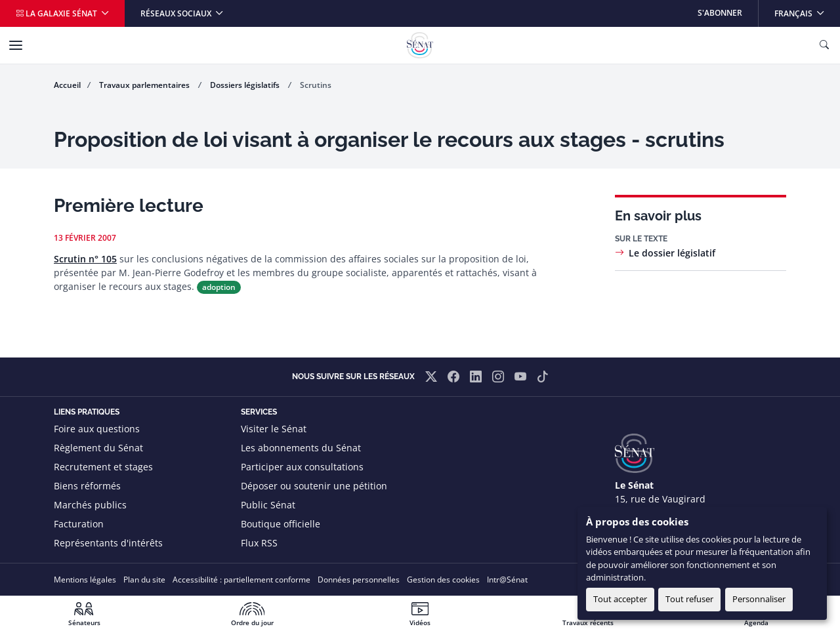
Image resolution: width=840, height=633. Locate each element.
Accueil (67, 85)
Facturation (79, 524)
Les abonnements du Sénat (301, 448)
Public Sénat (268, 505)
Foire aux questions (97, 429)
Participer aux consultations (302, 467)
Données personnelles (359, 580)
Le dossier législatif (672, 253)
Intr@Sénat (507, 580)
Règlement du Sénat (98, 448)
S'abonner (720, 13)
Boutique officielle (281, 524)
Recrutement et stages (103, 467)
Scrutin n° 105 (85, 259)
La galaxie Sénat (57, 13)
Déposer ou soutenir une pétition (314, 486)
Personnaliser (759, 599)
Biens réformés (87, 486)
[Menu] (16, 45)
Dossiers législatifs (246, 85)
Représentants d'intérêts (108, 543)
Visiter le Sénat (274, 429)
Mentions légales (85, 580)
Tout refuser (689, 599)
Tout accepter (620, 599)
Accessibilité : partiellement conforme (241, 580)
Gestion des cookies (443, 580)
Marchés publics (90, 505)
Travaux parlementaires (145, 85)
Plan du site (144, 580)
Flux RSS (259, 543)
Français (807, 10)
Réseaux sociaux (177, 13)
